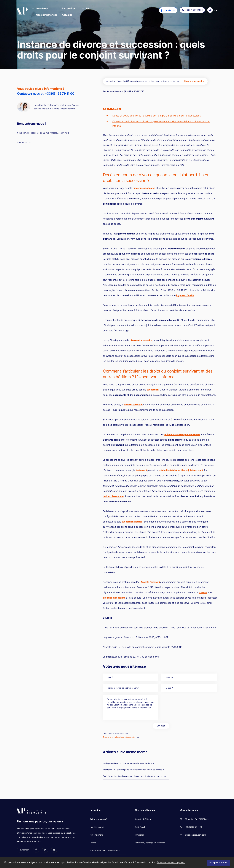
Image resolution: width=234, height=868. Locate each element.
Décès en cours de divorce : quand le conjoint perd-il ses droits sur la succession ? (157, 116)
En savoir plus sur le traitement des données (119, 737)
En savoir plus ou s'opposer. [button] (171, 862)
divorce (203, 592)
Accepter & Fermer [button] (218, 863)
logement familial (185, 295)
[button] (40, 9)
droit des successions (114, 598)
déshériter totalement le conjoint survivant (181, 470)
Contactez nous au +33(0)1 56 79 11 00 (46, 94)
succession (153, 390)
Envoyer (161, 726)
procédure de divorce (144, 188)
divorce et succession (141, 340)
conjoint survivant (133, 405)
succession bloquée (132, 522)
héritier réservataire (113, 496)
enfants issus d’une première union (182, 434)
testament (141, 470)
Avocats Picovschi (115, 91)
